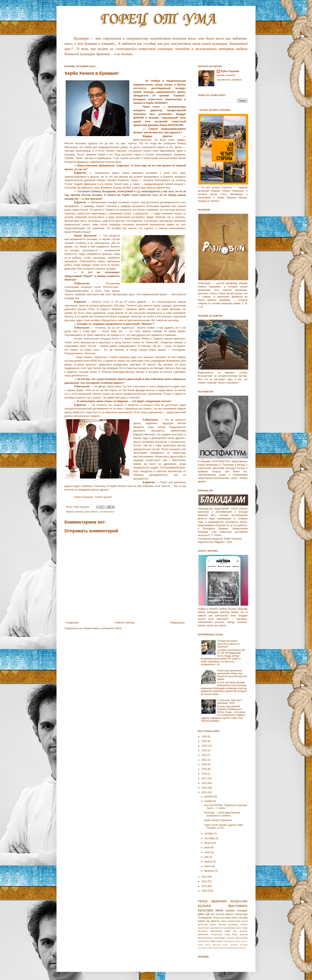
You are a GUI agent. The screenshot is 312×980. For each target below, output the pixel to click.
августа (209, 843)
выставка (225, 918)
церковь (244, 931)
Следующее (72, 623)
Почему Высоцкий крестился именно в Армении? (228, 644)
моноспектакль (205, 938)
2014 (205, 792)
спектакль (202, 948)
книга (235, 934)
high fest (210, 914)
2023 (205, 750)
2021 (205, 760)
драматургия (234, 921)
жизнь (225, 945)
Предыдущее (178, 623)
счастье (231, 938)
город (227, 934)
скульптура (203, 928)
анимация (233, 924)
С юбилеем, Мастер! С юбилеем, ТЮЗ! (230, 702)
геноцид (243, 918)
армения (79, 512)
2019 (205, 769)
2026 (205, 737)
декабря (209, 797)
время (201, 945)
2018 (205, 774)
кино (219, 910)
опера (216, 918)
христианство (216, 928)
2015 (205, 788)
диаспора (217, 945)
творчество (218, 948)
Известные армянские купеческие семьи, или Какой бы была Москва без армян (232, 675)
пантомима (220, 938)
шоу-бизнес (204, 941)
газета (208, 945)
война (224, 921)
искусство (239, 901)
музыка (204, 906)
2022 (205, 755)
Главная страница (125, 623)
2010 (205, 891)
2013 (205, 877)
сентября (210, 838)
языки (219, 941)
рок (235, 931)
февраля (210, 871)
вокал (235, 918)
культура (205, 910)
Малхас (95, 512)
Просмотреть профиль (229, 80)
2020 (205, 764)
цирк (236, 948)
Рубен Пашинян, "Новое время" (93, 497)
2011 (205, 886)
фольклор (203, 924)
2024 (205, 746)
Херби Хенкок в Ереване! (218, 820)
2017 (205, 778)
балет (239, 928)
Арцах (213, 924)
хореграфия (229, 948)
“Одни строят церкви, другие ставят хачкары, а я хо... (224, 826)
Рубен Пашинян (230, 71)
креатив (244, 934)
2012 (205, 881)
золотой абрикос (225, 914)
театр (203, 901)
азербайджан (229, 941)
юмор (213, 941)
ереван (230, 910)
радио (228, 931)
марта (208, 866)
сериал (244, 924)
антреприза (230, 928)
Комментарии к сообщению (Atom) (102, 628)
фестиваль (238, 906)
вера (245, 928)
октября (209, 834)
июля (208, 848)
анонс (238, 941)
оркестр (215, 921)
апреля (209, 862)
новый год (204, 921)
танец (210, 948)
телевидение (205, 918)
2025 (205, 741)
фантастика (242, 938)
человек (243, 948)
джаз (87, 512)
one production (107, 512)
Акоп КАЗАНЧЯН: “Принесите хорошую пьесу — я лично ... (226, 807)
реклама (244, 945)
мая (207, 857)
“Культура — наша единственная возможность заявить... (222, 814)
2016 (205, 783)
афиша (244, 941)
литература (241, 914)
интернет (234, 945)
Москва (222, 924)
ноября (209, 801)
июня (208, 852)
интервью (203, 931)
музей (245, 921)
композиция (216, 931)
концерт (242, 910)
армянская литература (210, 934)
